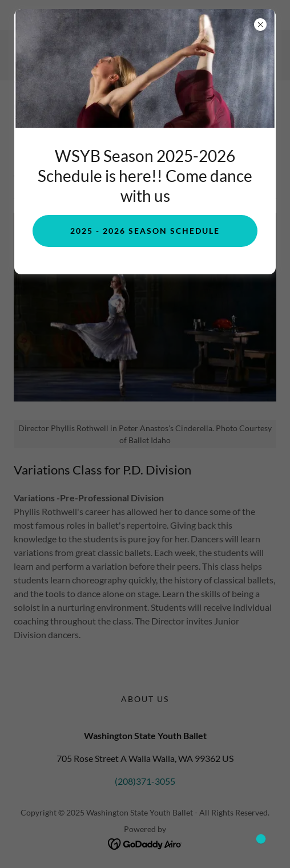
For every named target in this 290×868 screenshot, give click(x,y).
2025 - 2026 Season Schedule (145, 231)
